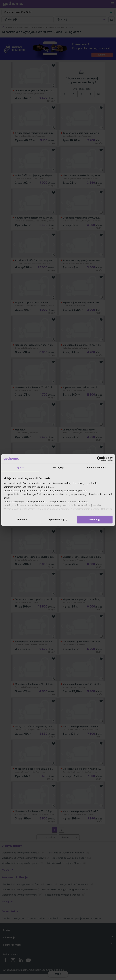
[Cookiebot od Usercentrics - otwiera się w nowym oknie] (99, 459)
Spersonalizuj (58, 519)
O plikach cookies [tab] (96, 467)
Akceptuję (95, 519)
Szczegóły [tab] (58, 467)
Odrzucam (21, 519)
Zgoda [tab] (20, 467)
